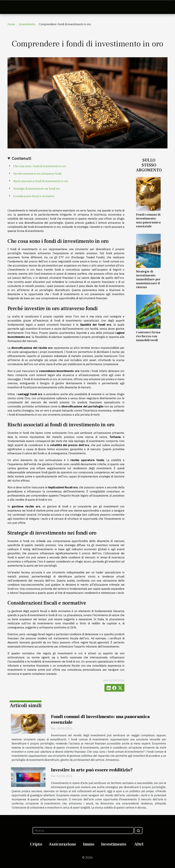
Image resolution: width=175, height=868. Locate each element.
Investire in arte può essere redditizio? (92, 770)
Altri (139, 844)
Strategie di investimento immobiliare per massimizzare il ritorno (148, 279)
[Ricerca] (83, 831)
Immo (89, 844)
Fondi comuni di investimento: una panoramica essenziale (148, 220)
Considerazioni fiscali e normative (34, 196)
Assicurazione (62, 844)
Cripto (36, 844)
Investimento (27, 24)
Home (11, 24)
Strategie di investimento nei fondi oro (37, 189)
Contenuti (22, 158)
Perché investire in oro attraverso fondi (37, 174)
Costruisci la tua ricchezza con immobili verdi (148, 336)
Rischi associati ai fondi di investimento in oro (41, 181)
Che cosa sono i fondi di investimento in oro (40, 166)
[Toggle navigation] (10, 7)
